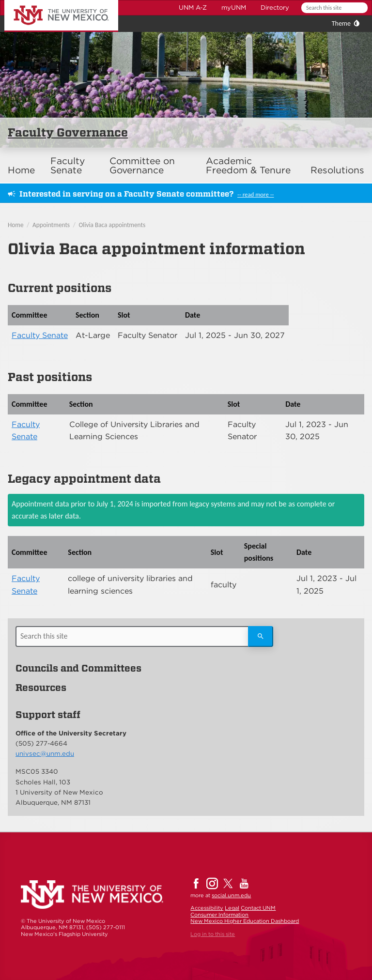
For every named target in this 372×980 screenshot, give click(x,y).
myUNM (234, 8)
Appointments (51, 225)
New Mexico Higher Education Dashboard (245, 921)
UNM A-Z (193, 8)
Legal (232, 908)
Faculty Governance (68, 132)
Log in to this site (213, 934)
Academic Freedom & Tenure (248, 166)
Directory (275, 8)
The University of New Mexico (50, 2)
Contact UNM (258, 908)
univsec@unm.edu (45, 753)
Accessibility (207, 908)
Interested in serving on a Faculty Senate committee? (126, 194)
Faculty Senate (68, 166)
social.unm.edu (231, 895)
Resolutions (337, 170)
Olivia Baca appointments (112, 225)
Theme (341, 23)
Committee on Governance (142, 166)
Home (21, 170)
